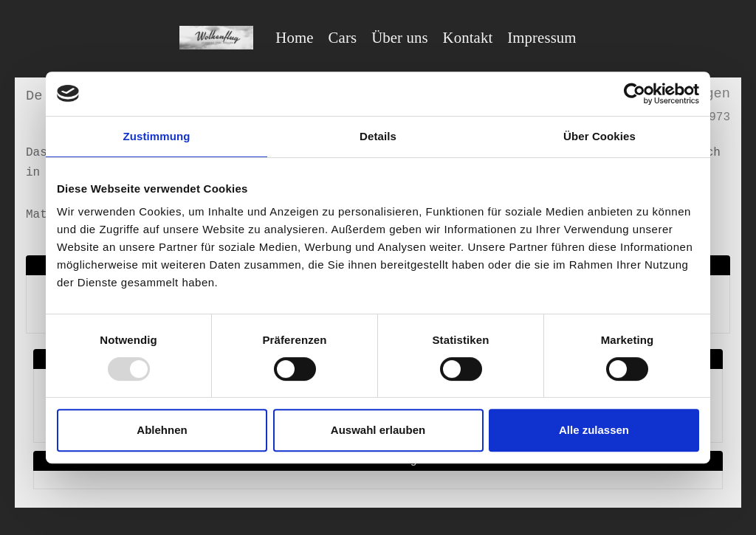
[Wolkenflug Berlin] (216, 38)
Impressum (542, 37)
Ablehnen (162, 430)
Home (294, 37)
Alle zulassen (594, 430)
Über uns (399, 37)
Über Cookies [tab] (599, 136)
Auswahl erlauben (378, 430)
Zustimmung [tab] (157, 136)
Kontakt (468, 37)
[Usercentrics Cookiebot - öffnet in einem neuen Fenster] (635, 94)
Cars (343, 37)
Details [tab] (378, 136)
